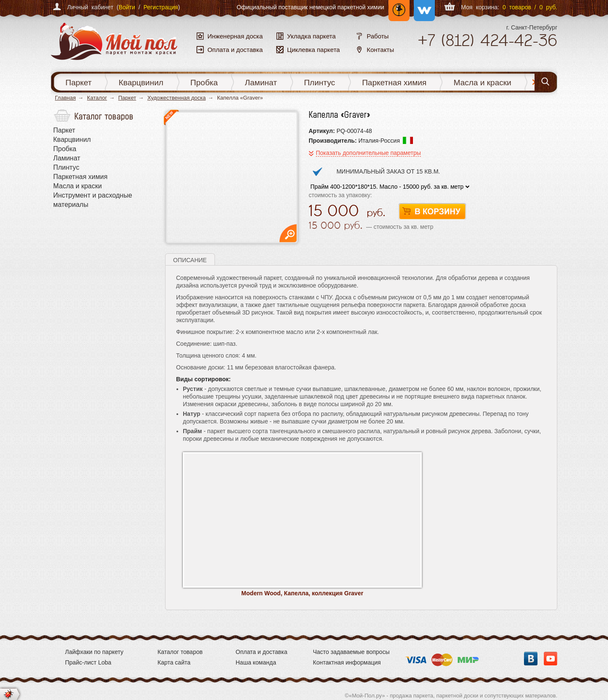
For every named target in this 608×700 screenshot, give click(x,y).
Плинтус (320, 83)
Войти (127, 7)
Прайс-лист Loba (88, 662)
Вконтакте (531, 659)
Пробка (204, 83)
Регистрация (161, 7)
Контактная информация (347, 662)
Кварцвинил (141, 83)
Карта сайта (174, 662)
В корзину (432, 212)
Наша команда (256, 662)
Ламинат (261, 83)
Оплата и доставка (261, 652)
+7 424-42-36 (487, 40)
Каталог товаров (180, 652)
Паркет (79, 83)
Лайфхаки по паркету (94, 652)
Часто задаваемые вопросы (351, 652)
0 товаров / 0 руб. (530, 7)
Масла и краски (482, 83)
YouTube (551, 659)
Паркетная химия (394, 83)
